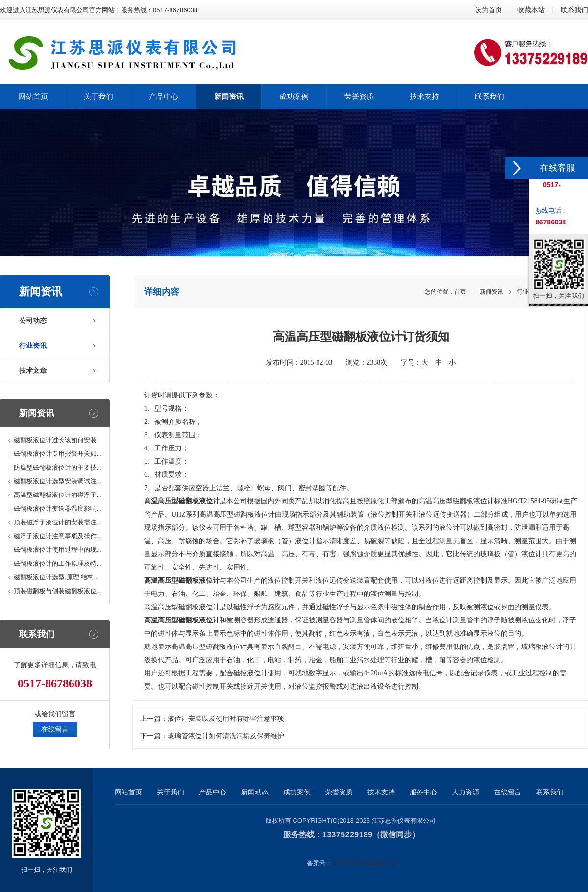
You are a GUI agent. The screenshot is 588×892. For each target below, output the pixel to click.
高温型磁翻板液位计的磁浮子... (58, 495)
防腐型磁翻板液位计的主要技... (58, 467)
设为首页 (489, 10)
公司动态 (33, 321)
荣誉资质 (339, 792)
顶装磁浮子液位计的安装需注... (58, 522)
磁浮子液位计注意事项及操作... (58, 536)
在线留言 (55, 729)
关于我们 (171, 792)
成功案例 (297, 792)
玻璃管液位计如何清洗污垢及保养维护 (226, 736)
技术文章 (33, 371)
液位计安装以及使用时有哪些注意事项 (226, 719)
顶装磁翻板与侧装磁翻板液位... (58, 591)
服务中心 (423, 792)
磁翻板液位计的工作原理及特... (58, 563)
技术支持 (381, 792)
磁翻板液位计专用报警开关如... (58, 454)
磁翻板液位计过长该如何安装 (55, 440)
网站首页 (128, 792)
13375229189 (348, 835)
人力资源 (465, 792)
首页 (460, 292)
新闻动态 (255, 792)
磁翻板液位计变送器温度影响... (58, 508)
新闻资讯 (491, 292)
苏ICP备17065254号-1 (364, 862)
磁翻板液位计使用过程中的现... (58, 550)
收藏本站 (531, 10)
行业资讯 (33, 346)
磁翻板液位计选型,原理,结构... (56, 577)
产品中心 (213, 792)
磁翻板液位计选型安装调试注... (58, 481)
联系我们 (574, 10)
